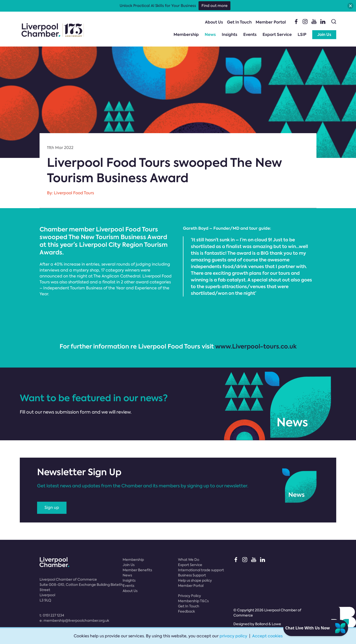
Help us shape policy (195, 580)
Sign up (52, 508)
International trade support (201, 570)
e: (74, 620)
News (210, 35)
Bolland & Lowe (268, 624)
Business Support (192, 575)
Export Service (277, 35)
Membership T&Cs (193, 601)
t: (52, 615)
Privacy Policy (189, 596)
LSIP (302, 35)
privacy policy (233, 636)
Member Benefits (137, 570)
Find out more (214, 6)
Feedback (187, 611)
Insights (230, 35)
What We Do (189, 560)
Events (250, 35)
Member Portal (271, 22)
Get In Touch (239, 22)
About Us (214, 22)
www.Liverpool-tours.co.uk (256, 346)
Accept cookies (267, 636)
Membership (186, 35)
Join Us (324, 35)
